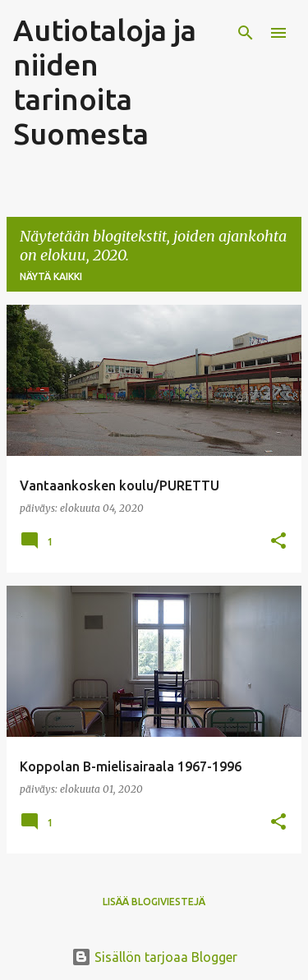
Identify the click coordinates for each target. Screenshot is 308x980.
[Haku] (246, 33)
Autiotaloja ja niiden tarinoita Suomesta (105, 82)
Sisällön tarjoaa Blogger (154, 957)
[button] (278, 542)
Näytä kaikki (51, 276)
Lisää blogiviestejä (154, 902)
